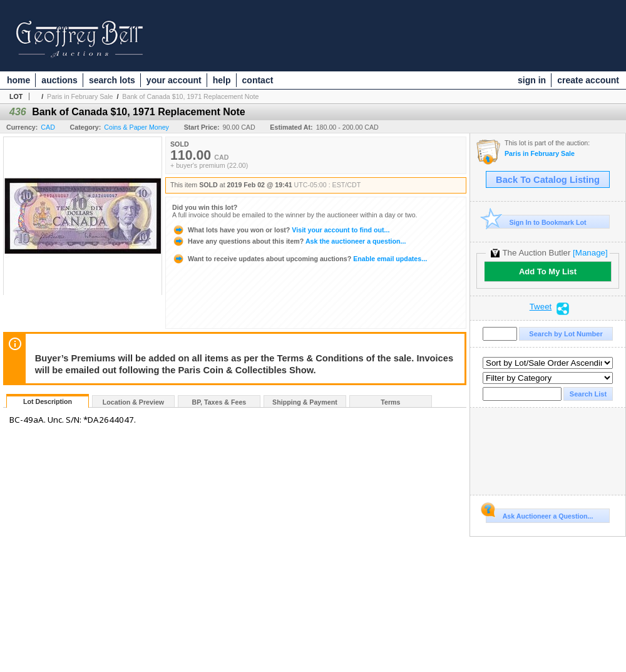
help (222, 80)
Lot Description (48, 401)
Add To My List (548, 271)
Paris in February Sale (80, 96)
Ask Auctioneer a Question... (539, 514)
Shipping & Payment (305, 402)
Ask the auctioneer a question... (289, 241)
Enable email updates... (300, 259)
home (18, 80)
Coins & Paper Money (136, 127)
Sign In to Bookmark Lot (536, 222)
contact (258, 80)
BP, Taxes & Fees (219, 402)
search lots (112, 80)
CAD (48, 127)
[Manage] (590, 253)
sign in (532, 80)
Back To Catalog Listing (548, 180)
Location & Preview (133, 402)
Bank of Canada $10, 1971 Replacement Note (190, 96)
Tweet (541, 307)
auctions (59, 80)
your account (174, 80)
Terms (390, 402)
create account (588, 80)
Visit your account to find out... (281, 230)
